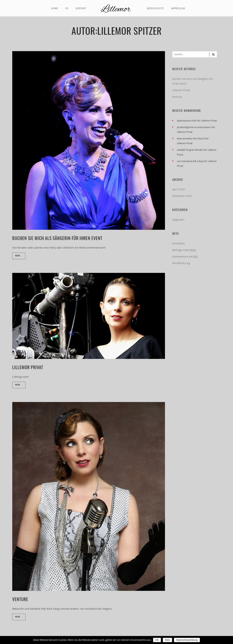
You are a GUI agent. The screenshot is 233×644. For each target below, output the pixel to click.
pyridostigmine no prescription (194, 127)
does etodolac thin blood (190, 138)
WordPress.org (181, 263)
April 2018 (178, 189)
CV (67, 8)
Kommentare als (185, 257)
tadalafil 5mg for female (190, 150)
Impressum (178, 8)
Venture (177, 97)
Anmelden (179, 243)
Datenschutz (155, 8)
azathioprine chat (186, 121)
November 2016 (182, 196)
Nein (167, 640)
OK (157, 640)
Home (55, 8)
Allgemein (178, 220)
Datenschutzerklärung (187, 640)
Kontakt (81, 8)
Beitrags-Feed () (184, 250)
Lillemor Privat (181, 90)
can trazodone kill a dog (190, 161)
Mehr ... (19, 256)
